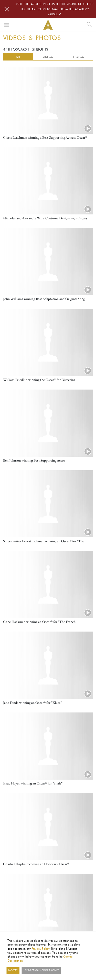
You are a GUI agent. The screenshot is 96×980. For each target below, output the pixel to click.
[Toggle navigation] (7, 25)
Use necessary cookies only (41, 970)
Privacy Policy (41, 948)
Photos (78, 57)
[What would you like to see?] (89, 25)
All (18, 57)
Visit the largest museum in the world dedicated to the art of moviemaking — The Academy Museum (55, 9)
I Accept (13, 970)
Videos (48, 57)
